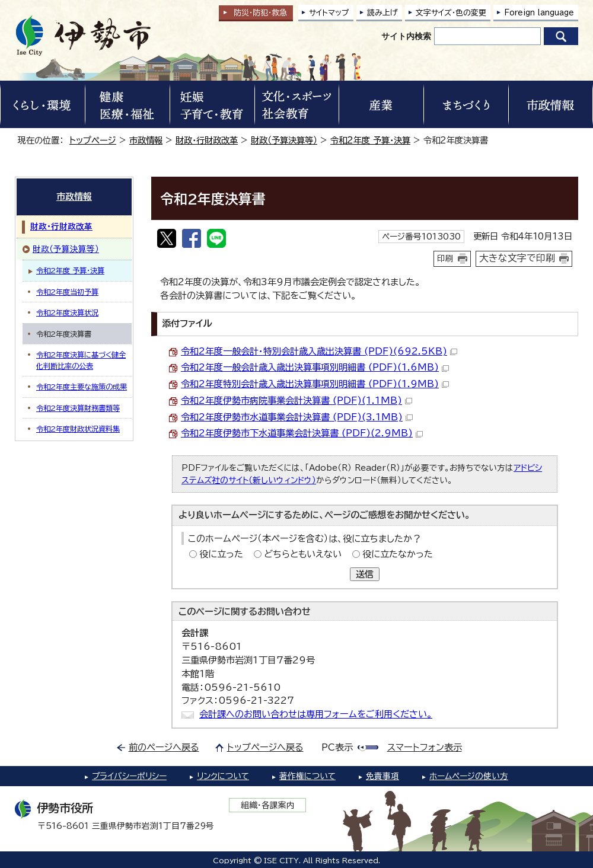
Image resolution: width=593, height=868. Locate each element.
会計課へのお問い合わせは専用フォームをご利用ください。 (316, 714)
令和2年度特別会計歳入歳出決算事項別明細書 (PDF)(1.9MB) (315, 384)
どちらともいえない (303, 554)
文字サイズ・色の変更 (451, 13)
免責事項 (382, 776)
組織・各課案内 (268, 805)
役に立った (221, 554)
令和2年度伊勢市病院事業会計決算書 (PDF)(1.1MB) (296, 401)
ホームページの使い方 (469, 776)
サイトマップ (329, 13)
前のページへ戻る (164, 747)
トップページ (93, 140)
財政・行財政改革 (207, 140)
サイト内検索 (406, 36)
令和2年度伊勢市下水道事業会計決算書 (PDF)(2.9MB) (302, 433)
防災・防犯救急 (260, 13)
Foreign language (539, 13)
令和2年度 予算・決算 (370, 140)
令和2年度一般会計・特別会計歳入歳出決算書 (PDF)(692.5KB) (319, 351)
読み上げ (382, 13)
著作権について (307, 776)
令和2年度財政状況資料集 (78, 429)
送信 (365, 574)
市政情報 (146, 140)
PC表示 (337, 747)
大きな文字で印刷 (517, 258)
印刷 (445, 259)
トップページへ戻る (265, 747)
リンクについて (223, 776)
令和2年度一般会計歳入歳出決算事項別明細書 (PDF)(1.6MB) (315, 367)
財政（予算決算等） (284, 140)
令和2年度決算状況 (67, 312)
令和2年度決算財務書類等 (78, 408)
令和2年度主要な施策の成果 (82, 387)
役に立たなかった (398, 554)
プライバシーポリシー (129, 776)
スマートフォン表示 (425, 747)
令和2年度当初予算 (67, 292)
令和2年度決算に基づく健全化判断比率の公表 (81, 360)
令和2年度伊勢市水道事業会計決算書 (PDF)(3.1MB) (297, 417)
